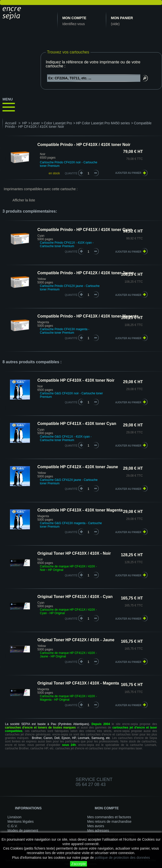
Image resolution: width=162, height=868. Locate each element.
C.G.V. (13, 826)
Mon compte (74, 18)
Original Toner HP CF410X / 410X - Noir (74, 553)
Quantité (71, 173)
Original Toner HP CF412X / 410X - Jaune (76, 640)
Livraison (14, 817)
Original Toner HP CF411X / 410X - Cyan (75, 597)
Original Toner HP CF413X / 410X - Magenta (78, 683)
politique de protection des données (122, 858)
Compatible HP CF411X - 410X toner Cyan (77, 424)
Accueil (11, 123)
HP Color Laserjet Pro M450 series (103, 123)
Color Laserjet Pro (58, 123)
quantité (71, 252)
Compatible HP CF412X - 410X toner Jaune (78, 467)
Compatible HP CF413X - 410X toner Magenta (80, 510)
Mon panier (122, 18)
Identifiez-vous (74, 24)
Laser (36, 123)
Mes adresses (98, 830)
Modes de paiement (23, 830)
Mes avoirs (96, 826)
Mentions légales (21, 822)
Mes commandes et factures (109, 817)
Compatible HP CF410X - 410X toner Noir (76, 380)
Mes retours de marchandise (109, 822)
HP (25, 123)
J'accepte (79, 864)
